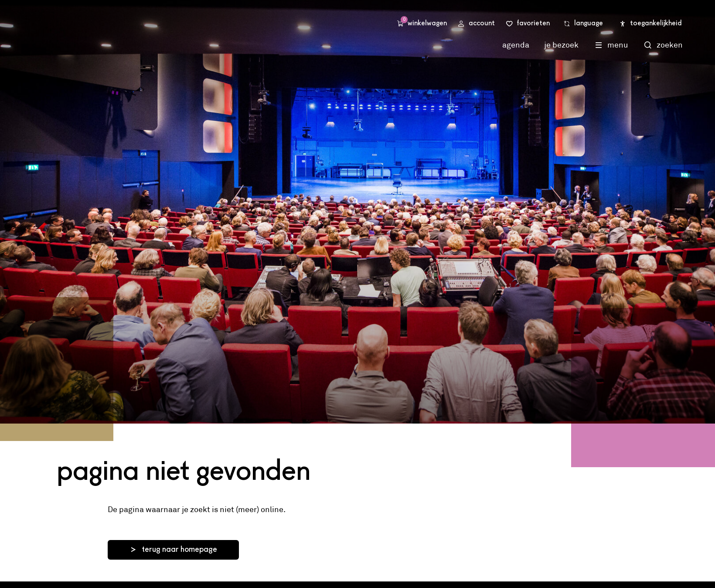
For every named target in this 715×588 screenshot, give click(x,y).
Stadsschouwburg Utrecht (166, 32)
